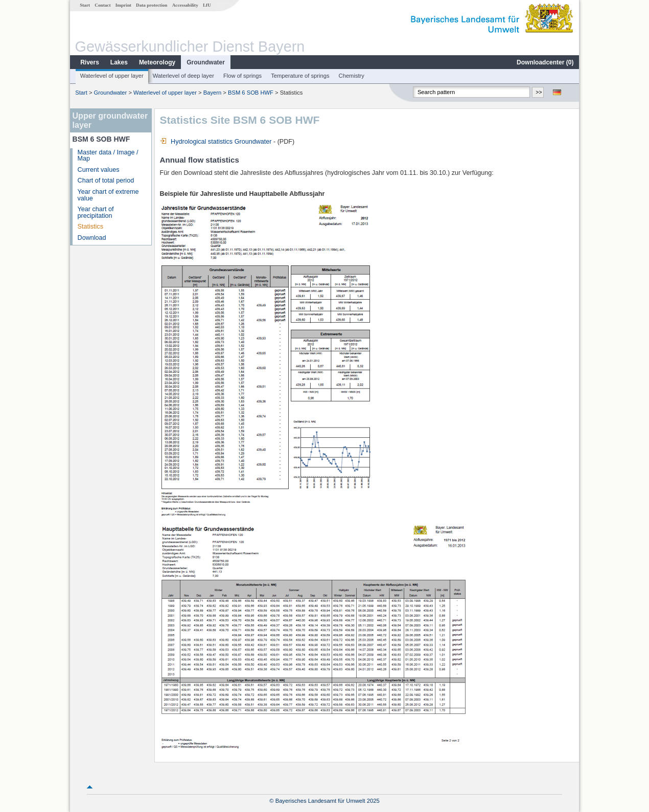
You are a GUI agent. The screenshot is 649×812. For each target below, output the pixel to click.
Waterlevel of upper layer (112, 76)
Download (92, 238)
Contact (102, 5)
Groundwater (206, 62)
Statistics (90, 227)
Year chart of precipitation (96, 212)
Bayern (212, 93)
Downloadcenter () (545, 62)
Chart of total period (106, 181)
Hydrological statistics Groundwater (216, 142)
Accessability (185, 5)
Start (85, 5)
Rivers (90, 62)
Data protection (152, 5)
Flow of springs (242, 76)
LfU (207, 5)
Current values (99, 170)
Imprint (123, 5)
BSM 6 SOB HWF (251, 93)
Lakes (119, 62)
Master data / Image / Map (108, 156)
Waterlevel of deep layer (183, 76)
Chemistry (352, 76)
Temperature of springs (300, 76)
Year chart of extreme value (108, 195)
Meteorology (157, 62)
